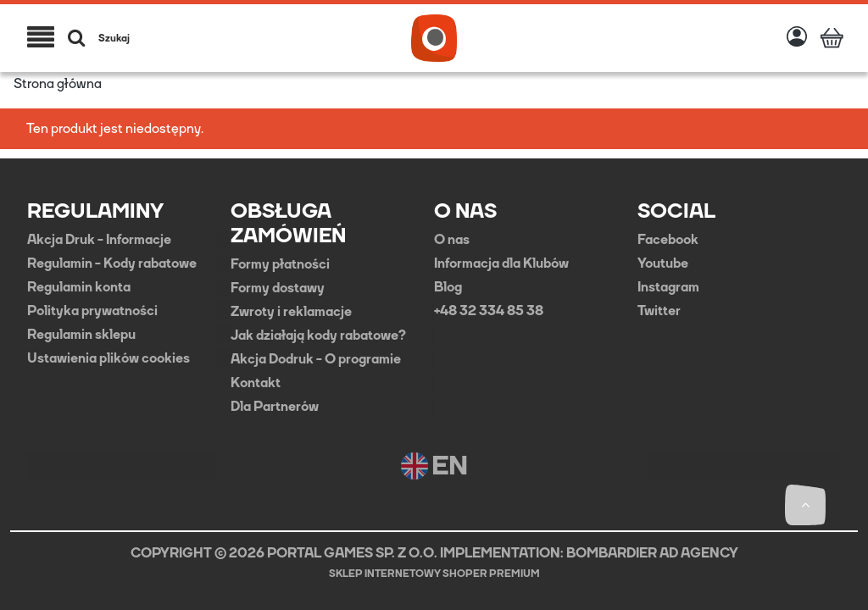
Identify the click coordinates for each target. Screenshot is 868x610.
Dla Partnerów (275, 407)
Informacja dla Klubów (501, 263)
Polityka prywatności (92, 311)
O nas (452, 240)
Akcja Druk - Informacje (99, 240)
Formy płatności (280, 264)
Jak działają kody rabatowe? (318, 335)
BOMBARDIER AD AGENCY (652, 553)
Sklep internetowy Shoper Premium (434, 574)
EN (434, 466)
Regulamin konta (79, 287)
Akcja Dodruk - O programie (316, 359)
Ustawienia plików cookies (108, 358)
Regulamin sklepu (81, 335)
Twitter (659, 311)
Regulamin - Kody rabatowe (112, 263)
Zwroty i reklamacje (291, 312)
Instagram (668, 287)
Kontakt (256, 383)
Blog (448, 287)
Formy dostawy (278, 288)
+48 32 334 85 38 (489, 311)
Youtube (663, 263)
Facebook (668, 240)
